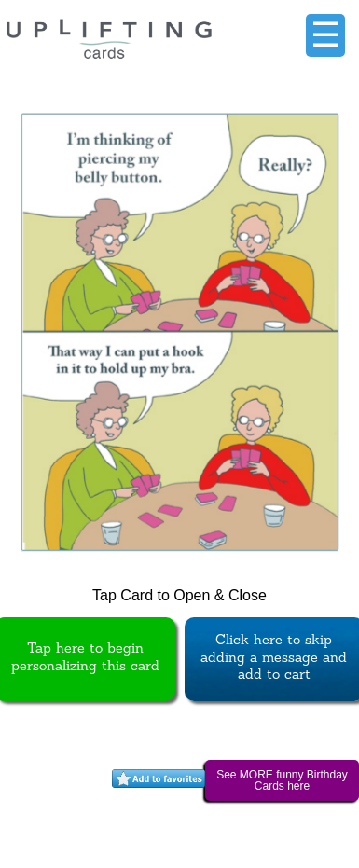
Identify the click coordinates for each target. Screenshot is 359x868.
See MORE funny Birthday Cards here (282, 780)
